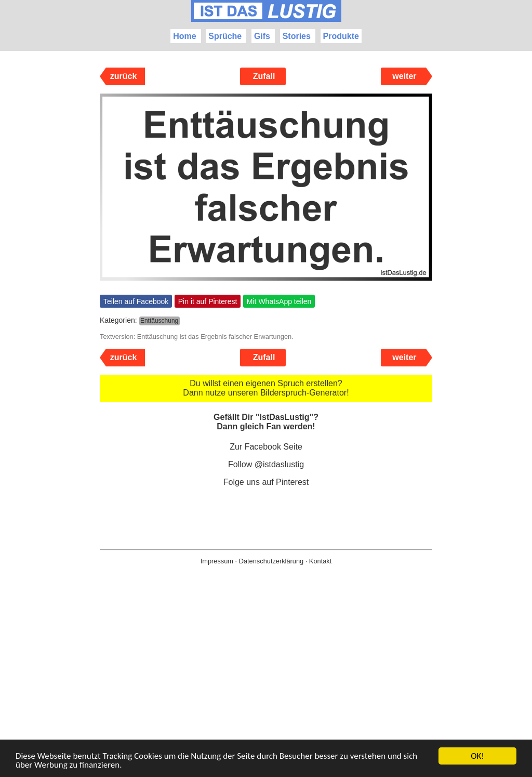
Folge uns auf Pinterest (266, 482)
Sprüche (225, 36)
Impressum (217, 561)
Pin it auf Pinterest (208, 301)
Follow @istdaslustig (266, 464)
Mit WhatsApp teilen (279, 301)
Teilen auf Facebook (136, 301)
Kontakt (320, 561)
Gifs (262, 36)
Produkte (341, 36)
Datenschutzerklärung (271, 561)
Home (184, 36)
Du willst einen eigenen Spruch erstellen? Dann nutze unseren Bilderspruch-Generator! (266, 388)
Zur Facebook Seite (266, 447)
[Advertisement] (266, 688)
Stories (297, 36)
